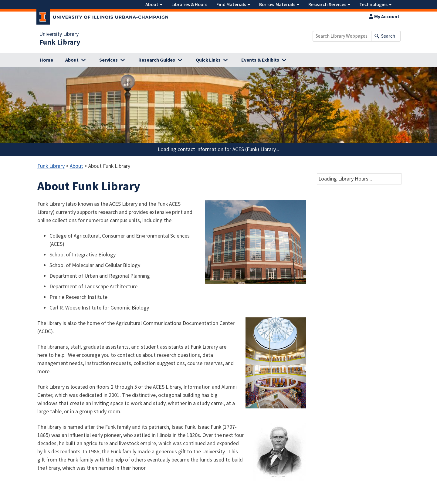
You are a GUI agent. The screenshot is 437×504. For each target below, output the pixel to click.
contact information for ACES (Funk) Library (227, 149)
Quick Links (208, 60)
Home (46, 60)
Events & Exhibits (260, 60)
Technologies (375, 5)
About (154, 5)
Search (388, 36)
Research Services (329, 5)
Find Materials (233, 5)
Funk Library (60, 42)
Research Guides (157, 60)
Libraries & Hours (189, 5)
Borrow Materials (279, 5)
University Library (59, 34)
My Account (384, 17)
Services (108, 60)
